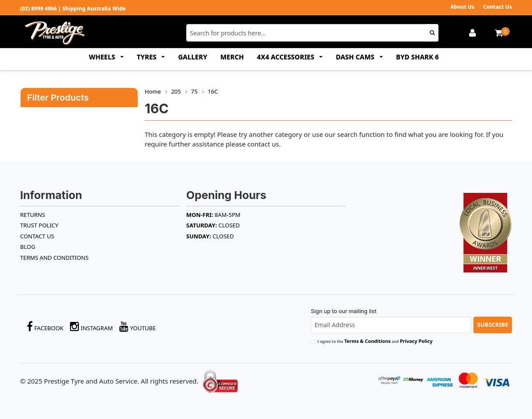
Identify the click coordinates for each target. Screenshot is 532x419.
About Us (462, 7)
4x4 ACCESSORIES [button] (287, 57)
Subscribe (493, 325)
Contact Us (497, 7)
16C (213, 91)
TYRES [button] (148, 57)
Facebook (45, 326)
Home (153, 91)
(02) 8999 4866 (38, 9)
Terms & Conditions (367, 341)
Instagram (91, 326)
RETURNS (33, 215)
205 (176, 91)
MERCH (232, 57)
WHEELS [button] (103, 57)
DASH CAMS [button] (356, 57)
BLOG (28, 247)
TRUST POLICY (39, 225)
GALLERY (193, 57)
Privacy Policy (416, 341)
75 (194, 91)
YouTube (138, 326)
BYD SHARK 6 (417, 57)
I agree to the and (375, 341)
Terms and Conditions (54, 258)
